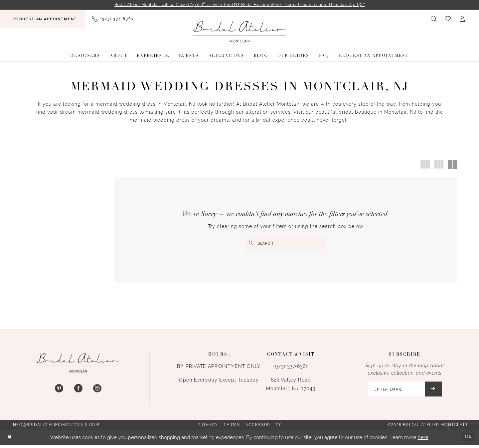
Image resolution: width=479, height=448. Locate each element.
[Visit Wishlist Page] (448, 19)
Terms (232, 428)
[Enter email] (403, 392)
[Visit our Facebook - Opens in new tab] (78, 390)
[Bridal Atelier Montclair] (239, 32)
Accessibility (263, 428)
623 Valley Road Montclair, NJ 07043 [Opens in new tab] (291, 386)
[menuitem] (42, 19)
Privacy (208, 428)
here (423, 440)
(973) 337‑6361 (291, 368)
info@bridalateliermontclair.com (56, 428)
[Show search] (434, 19)
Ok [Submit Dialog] (468, 440)
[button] (463, 19)
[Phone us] (113, 19)
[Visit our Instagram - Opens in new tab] (97, 390)
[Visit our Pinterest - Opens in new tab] (59, 390)
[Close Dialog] (10, 441)
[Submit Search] (251, 244)
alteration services (268, 113)
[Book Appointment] (42, 19)
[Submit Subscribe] (435, 392)
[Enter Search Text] (286, 244)
